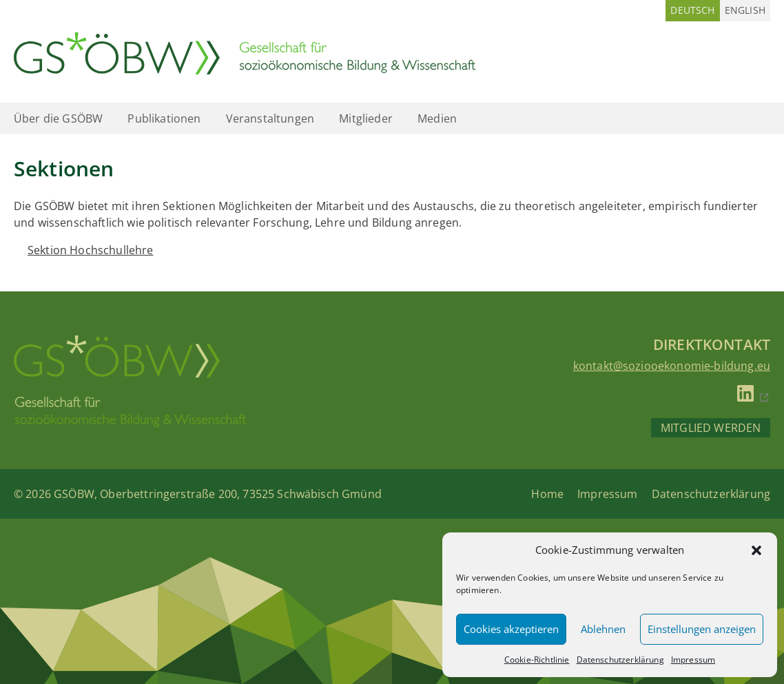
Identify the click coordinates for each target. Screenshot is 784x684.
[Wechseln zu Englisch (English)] (745, 11)
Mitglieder (366, 118)
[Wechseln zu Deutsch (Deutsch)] (692, 11)
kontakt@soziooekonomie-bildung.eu (672, 366)
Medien (437, 118)
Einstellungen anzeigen (702, 629)
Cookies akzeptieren (511, 629)
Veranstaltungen (270, 118)
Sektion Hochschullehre (91, 250)
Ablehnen (603, 629)
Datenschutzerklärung (620, 660)
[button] (756, 550)
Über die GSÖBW (58, 118)
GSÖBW (74, 494)
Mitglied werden (711, 428)
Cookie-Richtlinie (537, 660)
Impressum (693, 660)
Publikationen (164, 118)
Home (547, 494)
